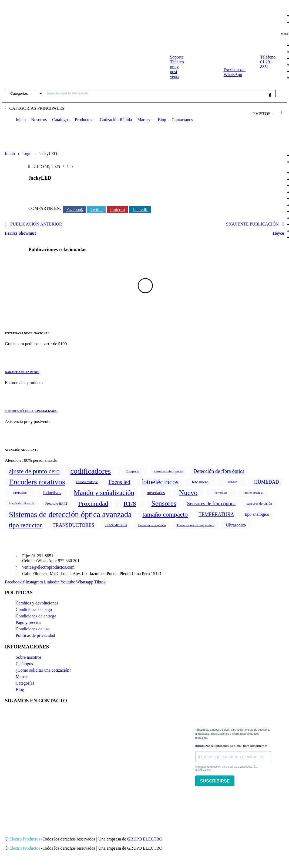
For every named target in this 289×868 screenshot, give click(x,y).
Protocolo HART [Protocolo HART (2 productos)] (56, 504)
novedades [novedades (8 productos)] (156, 493)
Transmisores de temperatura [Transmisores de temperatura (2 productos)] (196, 525)
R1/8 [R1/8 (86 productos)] (130, 504)
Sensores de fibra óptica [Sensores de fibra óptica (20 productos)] (211, 503)
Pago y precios (28, 622)
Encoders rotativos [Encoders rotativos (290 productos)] (37, 482)
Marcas (22, 677)
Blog (20, 690)
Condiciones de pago (34, 609)
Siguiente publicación (252, 224)
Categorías (25, 683)
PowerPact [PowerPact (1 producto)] (221, 493)
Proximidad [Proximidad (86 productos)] (93, 504)
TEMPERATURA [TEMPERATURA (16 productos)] (216, 514)
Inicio (10, 154)
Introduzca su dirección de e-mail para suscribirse (231, 746)
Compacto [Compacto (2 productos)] (132, 471)
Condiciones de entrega (36, 616)
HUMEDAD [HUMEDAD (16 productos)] (267, 482)
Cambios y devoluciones (37, 603)
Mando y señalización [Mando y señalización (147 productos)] (104, 493)
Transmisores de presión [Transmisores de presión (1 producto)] (152, 525)
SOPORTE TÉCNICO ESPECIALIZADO (31, 411)
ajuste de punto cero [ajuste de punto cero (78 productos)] (34, 471)
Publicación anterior (36, 224)
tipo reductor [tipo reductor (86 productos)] (25, 525)
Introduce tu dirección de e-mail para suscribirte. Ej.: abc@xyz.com (226, 768)
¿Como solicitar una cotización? (43, 670)
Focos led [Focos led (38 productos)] (120, 482)
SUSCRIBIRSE (215, 781)
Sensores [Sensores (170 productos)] (164, 503)
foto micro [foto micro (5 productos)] (200, 482)
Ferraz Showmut (20, 233)
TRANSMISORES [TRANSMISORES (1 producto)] (116, 525)
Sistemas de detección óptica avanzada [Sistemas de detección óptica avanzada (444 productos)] (70, 514)
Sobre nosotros (29, 657)
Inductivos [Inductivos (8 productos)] (52, 493)
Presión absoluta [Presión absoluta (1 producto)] (253, 493)
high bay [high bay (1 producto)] (232, 482)
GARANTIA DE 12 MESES (22, 372)
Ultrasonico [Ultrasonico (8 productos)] (236, 525)
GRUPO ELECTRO (145, 839)
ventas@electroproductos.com (48, 567)
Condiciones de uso (33, 629)
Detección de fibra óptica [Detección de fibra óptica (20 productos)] (219, 471)
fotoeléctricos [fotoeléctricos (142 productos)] (160, 482)
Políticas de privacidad (35, 635)
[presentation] (236, 801)
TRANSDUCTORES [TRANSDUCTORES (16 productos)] (73, 525)
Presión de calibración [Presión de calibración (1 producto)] (22, 503)
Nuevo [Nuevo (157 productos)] (188, 493)
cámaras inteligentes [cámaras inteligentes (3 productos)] (168, 471)
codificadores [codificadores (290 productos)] (90, 471)
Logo (27, 154)
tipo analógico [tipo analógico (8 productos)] (257, 514)
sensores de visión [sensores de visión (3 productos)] (259, 503)
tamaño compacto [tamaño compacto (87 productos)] (165, 514)
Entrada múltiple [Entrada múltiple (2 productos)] (87, 482)
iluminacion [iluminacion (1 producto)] (20, 493)
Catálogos (24, 664)
